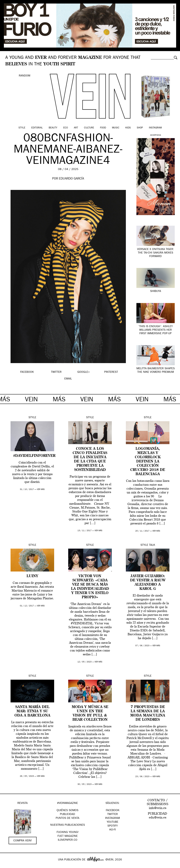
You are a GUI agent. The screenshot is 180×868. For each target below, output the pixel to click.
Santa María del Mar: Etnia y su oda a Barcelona (32, 711)
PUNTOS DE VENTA (67, 818)
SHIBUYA (156, 291)
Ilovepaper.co (68, 840)
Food (103, 128)
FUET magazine (68, 836)
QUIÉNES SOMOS (67, 811)
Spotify (113, 826)
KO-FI (113, 830)
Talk (152, 545)
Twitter (112, 814)
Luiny (32, 576)
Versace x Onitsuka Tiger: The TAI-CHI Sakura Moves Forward (156, 253)
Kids (128, 128)
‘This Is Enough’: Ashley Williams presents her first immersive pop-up (156, 330)
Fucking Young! (68, 832)
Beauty (53, 128)
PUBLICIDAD (67, 814)
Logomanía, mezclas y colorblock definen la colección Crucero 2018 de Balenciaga (148, 462)
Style (22, 128)
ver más (41, 489)
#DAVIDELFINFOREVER (34, 456)
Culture (89, 128)
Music (116, 128)
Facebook (113, 811)
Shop (140, 128)
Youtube (112, 822)
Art (76, 128)
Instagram (155, 128)
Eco (66, 128)
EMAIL (68, 379)
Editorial (37, 128)
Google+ (6, 866)
